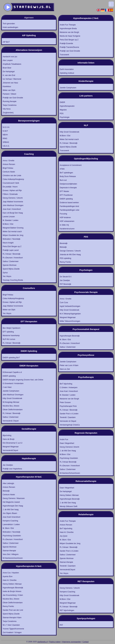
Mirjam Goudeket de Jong (13, 235)
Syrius (5, 273)
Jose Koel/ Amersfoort (11, 517)
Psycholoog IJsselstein (12, 536)
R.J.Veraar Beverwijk (68, 462)
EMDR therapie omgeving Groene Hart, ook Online (23, 380)
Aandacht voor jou (10, 57)
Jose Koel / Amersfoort (12, 209)
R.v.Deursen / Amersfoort (13, 258)
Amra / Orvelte (8, 161)
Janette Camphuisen (11, 391)
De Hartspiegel (9, 72)
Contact (86, 642)
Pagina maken (55, 642)
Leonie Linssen (9, 217)
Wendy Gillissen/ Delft (69, 506)
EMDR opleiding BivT (11, 358)
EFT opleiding (8, 332)
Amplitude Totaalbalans (12, 64)
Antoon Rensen (9, 164)
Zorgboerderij (8, 113)
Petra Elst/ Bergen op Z (12, 246)
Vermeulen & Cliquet (68, 421)
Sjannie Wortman (10, 265)
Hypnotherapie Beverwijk (70, 336)
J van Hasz (7, 387)
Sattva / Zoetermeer (11, 261)
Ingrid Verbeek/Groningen (70, 306)
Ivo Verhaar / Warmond (12, 79)
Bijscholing (7, 435)
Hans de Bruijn (9, 439)
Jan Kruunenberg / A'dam (13, 595)
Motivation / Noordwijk (11, 239)
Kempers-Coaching (10, 521)
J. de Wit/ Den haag (11, 510)
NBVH (5, 135)
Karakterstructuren (67, 229)
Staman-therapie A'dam (12, 618)
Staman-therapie (9, 551)
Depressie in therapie (68, 188)
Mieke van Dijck (9, 90)
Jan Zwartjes (8, 465)
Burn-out (63, 180)
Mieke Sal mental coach (12, 232)
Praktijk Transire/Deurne (69, 47)
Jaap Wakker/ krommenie (13, 202)
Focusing (63, 214)
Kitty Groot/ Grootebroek (12, 398)
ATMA (62, 169)
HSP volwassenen (67, 221)
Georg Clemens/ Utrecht (69, 447)
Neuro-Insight (8, 243)
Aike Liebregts (8, 483)
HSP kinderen (65, 218)
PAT (61, 625)
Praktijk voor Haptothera (12, 469)
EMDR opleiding (9, 376)
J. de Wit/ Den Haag (68, 451)
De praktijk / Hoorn (10, 187)
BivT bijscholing (66, 384)
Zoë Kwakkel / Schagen (12, 632)
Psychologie (65, 117)
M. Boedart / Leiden (11, 220)
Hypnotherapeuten (67, 106)
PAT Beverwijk (65, 284)
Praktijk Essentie (66, 43)
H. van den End (9, 75)
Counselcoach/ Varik (11, 183)
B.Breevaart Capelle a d (12, 372)
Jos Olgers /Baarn (10, 513)
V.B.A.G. (6, 146)
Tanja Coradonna (10, 105)
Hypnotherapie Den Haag (13, 506)
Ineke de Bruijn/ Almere (12, 591)
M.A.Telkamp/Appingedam (70, 314)
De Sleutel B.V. (66, 277)
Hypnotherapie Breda (68, 29)
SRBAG (6, 142)
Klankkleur (7, 86)
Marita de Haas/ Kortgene (70, 36)
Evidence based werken (69, 203)
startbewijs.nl (42, 642)
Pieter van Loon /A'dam (69, 365)
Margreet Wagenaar (11, 447)
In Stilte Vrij (64, 225)
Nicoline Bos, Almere (11, 406)
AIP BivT (6, 42)
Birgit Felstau (8, 168)
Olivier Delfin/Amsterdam (13, 410)
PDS (62, 114)
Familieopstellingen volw (69, 210)
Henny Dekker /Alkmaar (12, 584)
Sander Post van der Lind (13, 610)
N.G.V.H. (6, 127)
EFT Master (64, 191)
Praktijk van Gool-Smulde (13, 98)
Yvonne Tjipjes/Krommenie (13, 629)
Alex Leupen (8, 60)
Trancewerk (64, 55)
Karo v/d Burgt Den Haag (13, 213)
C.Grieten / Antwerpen (69, 388)
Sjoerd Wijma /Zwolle (11, 269)
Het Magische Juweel (11, 502)
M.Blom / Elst (8, 224)
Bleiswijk (6, 491)
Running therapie (10, 101)
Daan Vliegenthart (67, 443)
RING (5, 138)
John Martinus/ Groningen (13, 205)
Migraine (63, 110)
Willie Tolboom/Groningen (70, 321)
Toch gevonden (9, 24)
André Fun (64, 439)
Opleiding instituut (67, 73)
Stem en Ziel (65, 369)
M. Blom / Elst (8, 528)
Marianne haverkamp (11, 336)
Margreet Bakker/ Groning (13, 228)
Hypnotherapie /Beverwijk (13, 588)
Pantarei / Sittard (9, 94)
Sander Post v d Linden (69, 414)
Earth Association (67, 69)
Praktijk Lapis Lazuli (11, 250)
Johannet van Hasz (10, 83)
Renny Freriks (8, 606)
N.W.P (5, 131)
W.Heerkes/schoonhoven (13, 558)
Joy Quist (63, 536)
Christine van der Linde (12, 176)
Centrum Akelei (9, 172)
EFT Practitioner (66, 195)
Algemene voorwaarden (72, 642)
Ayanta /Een (8, 576)
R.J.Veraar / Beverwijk (12, 254)
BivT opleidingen (66, 173)
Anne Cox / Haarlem (11, 573)
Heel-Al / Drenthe (10, 580)
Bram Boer (7, 68)
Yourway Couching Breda (13, 280)
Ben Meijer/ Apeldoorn (12, 328)
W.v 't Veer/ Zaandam (11, 625)
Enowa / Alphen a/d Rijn (12, 190)
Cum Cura (64, 303)
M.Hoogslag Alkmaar (11, 402)
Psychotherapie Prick (68, 406)
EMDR (62, 102)
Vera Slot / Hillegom (11, 554)
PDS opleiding (65, 258)
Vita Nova (7, 109)
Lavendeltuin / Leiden (11, 524)
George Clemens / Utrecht (70, 251)
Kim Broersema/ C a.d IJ (13, 443)
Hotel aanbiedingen (10, 27)
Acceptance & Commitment (71, 165)
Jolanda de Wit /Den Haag (70, 255)
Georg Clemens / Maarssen (14, 498)
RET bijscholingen (67, 610)
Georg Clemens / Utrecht (13, 198)
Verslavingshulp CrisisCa (70, 425)
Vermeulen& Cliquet (11, 421)
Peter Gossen (65, 402)
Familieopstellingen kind (69, 206)
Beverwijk (64, 243)
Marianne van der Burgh (69, 32)
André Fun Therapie (68, 25)
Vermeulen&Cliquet (10, 450)
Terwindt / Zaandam (68, 417)
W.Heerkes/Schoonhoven (70, 473)
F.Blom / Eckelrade (10, 194)
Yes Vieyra (7, 276)
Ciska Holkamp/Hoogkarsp (13, 179)
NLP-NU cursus (9, 339)
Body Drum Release (68, 176)
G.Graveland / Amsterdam (13, 383)
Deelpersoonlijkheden (68, 184)
